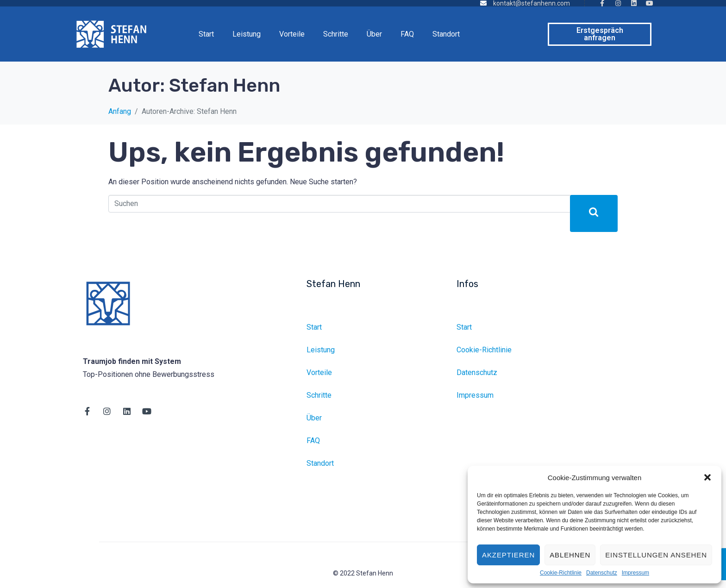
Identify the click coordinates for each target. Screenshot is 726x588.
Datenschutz (602, 573)
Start (206, 34)
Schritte (336, 34)
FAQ (407, 34)
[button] (707, 477)
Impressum (635, 573)
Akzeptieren (508, 555)
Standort (446, 34)
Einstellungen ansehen (656, 555)
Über (374, 34)
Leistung (247, 34)
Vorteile (292, 34)
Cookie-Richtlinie (561, 573)
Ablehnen (570, 555)
